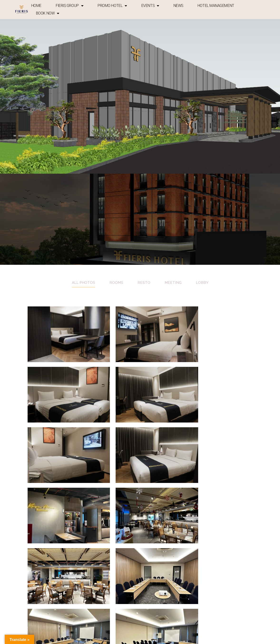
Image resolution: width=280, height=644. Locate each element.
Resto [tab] (144, 283)
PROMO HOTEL (112, 6)
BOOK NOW (48, 13)
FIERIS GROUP (69, 6)
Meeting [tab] (174, 283)
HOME (36, 6)
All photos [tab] (83, 283)
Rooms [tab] (116, 283)
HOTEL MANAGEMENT (216, 6)
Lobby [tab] (203, 283)
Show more (140, 525)
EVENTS (150, 6)
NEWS (178, 6)
